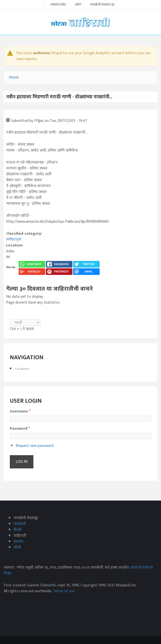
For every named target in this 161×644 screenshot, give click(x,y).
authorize (42, 53)
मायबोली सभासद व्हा (102, 5)
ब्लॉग (78, 5)
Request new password (35, 446)
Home (14, 77)
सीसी (17, 547)
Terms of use (64, 591)
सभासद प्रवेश (58, 5)
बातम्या (18, 542)
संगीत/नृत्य (14, 239)
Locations (22, 369)
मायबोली (20, 524)
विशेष (18, 530)
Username (20, 412)
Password (20, 429)
